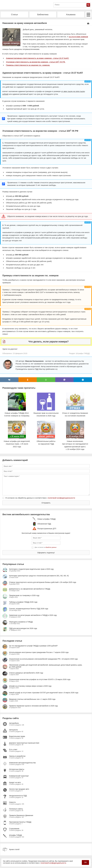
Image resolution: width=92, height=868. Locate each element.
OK (85, 862)
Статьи (14, 15)
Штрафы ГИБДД (83, 353)
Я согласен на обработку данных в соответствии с (40, 498)
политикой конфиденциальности (61, 498)
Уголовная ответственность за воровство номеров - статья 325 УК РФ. (36, 62)
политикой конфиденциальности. (54, 863)
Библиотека (43, 15)
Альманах (71, 15)
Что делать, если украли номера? (48, 342)
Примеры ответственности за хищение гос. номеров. (28, 65)
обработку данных (51, 547)
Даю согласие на (46, 547)
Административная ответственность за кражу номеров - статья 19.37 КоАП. (38, 58)
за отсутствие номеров (78, 37)
